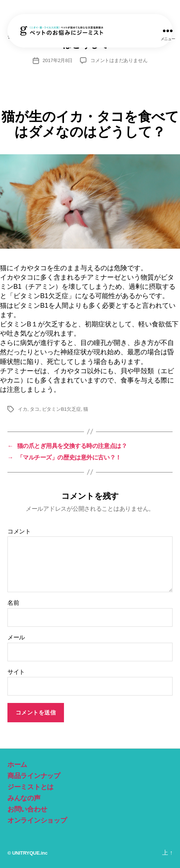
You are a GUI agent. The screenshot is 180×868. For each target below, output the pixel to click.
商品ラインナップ (34, 776)
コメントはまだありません (119, 60)
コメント (19, 531)
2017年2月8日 (58, 60)
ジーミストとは (30, 787)
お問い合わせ (27, 809)
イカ (23, 409)
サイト (16, 672)
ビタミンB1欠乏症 (62, 409)
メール (16, 637)
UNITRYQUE (26, 853)
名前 (13, 603)
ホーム (17, 765)
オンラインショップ (37, 820)
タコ (35, 409)
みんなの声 (24, 798)
